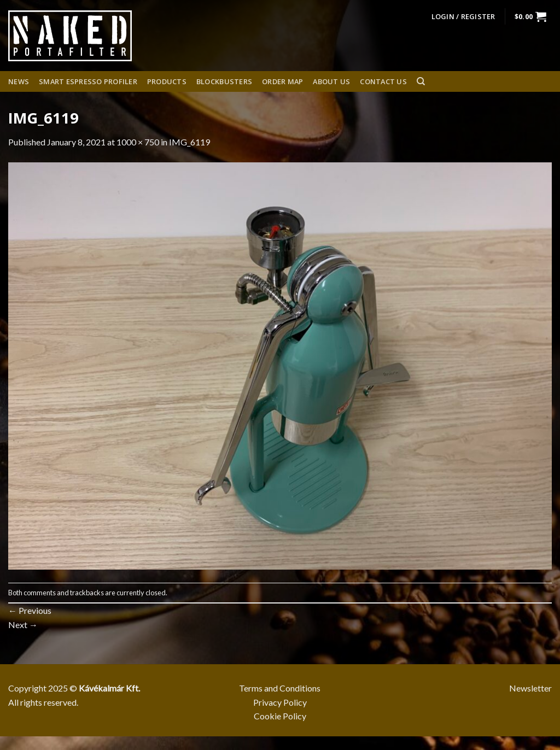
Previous (30, 610)
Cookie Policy (280, 716)
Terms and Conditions (280, 688)
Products (167, 81)
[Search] (421, 81)
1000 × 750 (138, 142)
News (19, 81)
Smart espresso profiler (88, 81)
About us (331, 81)
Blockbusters (224, 81)
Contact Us (383, 81)
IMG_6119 (189, 142)
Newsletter (530, 688)
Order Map (282, 81)
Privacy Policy (280, 702)
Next (23, 625)
